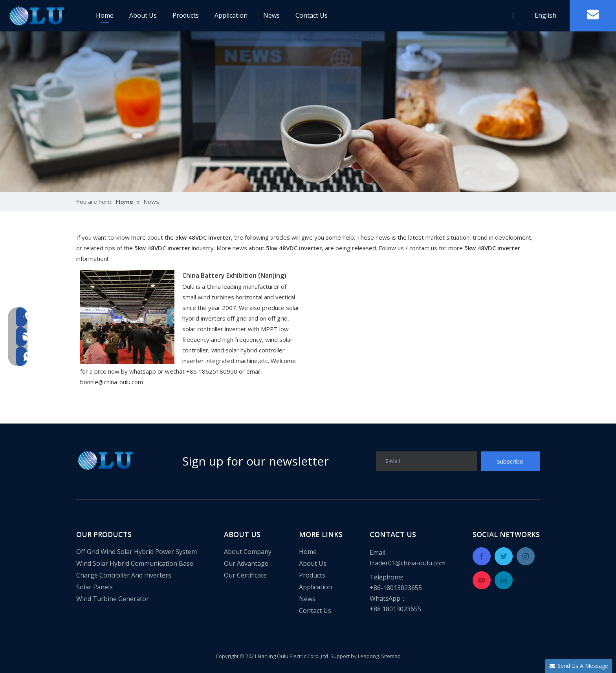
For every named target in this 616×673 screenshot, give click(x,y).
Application (231, 15)
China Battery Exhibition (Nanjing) (234, 275)
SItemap (391, 656)
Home (105, 15)
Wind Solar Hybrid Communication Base (135, 563)
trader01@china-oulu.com (408, 563)
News (271, 15)
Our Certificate (245, 575)
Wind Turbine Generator (113, 599)
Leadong (368, 656)
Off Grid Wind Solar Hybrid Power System (137, 552)
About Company (248, 552)
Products (186, 15)
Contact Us (312, 15)
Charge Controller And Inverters (124, 575)
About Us (143, 15)
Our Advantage (246, 563)
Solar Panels (94, 587)
